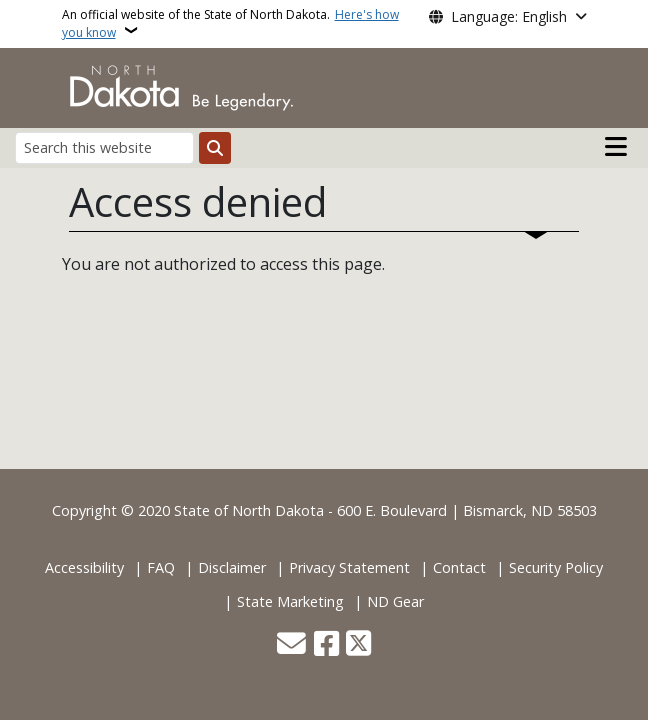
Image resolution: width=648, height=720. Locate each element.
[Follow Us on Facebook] (326, 645)
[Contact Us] (291, 645)
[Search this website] (104, 147)
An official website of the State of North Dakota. (230, 23)
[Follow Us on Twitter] (358, 645)
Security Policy (556, 567)
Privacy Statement (349, 567)
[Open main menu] (616, 147)
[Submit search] (215, 148)
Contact (459, 567)
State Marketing (290, 601)
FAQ (161, 567)
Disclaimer (232, 567)
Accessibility (84, 567)
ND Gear (395, 601)
